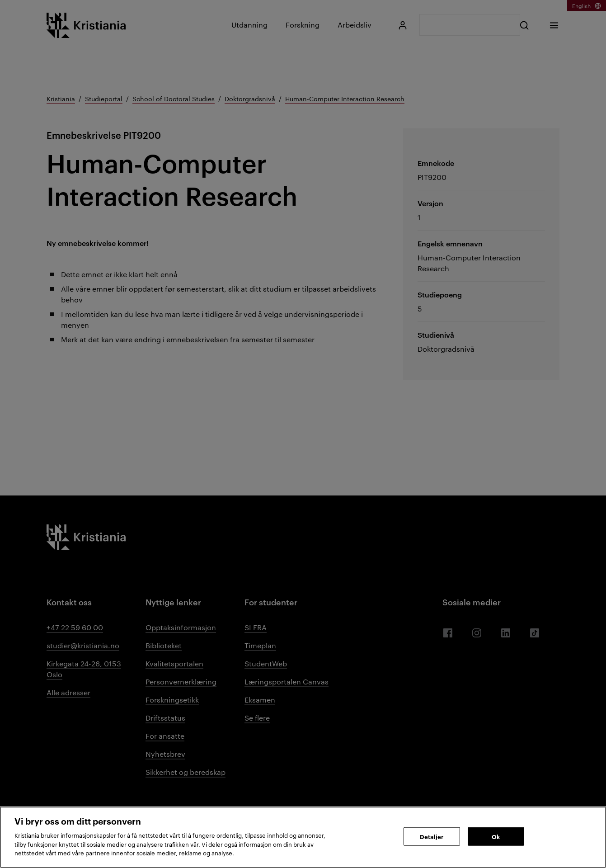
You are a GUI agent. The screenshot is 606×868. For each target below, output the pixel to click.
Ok (496, 836)
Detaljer (432, 836)
